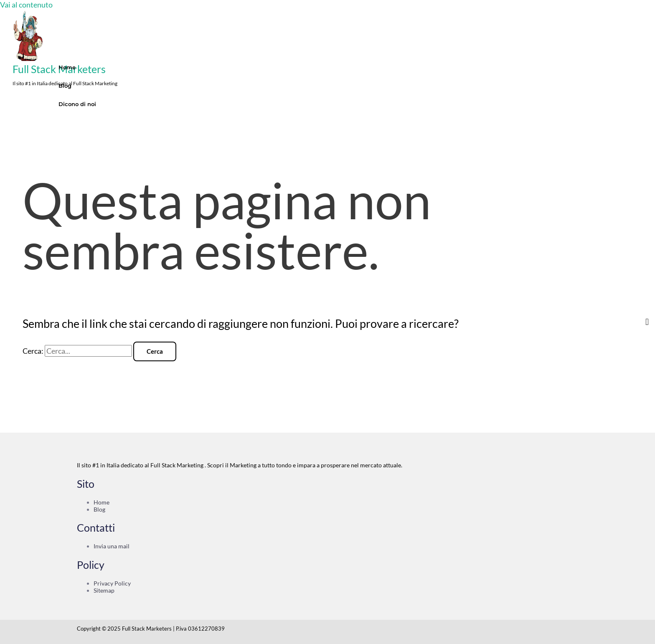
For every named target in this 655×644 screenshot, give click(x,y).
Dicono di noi (77, 104)
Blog (65, 86)
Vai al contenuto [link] (26, 5)
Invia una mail (112, 546)
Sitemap (104, 590)
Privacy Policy (112, 583)
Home (67, 67)
